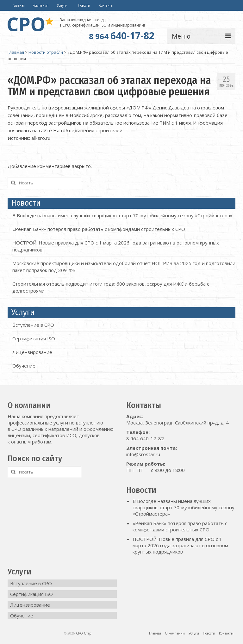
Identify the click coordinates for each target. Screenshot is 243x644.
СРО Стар (84, 633)
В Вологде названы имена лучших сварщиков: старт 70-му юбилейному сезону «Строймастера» (122, 215)
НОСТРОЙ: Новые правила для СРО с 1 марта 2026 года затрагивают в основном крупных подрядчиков (180, 545)
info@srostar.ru (143, 454)
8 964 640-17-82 (145, 438)
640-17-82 (122, 36)
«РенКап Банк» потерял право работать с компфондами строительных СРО (99, 229)
